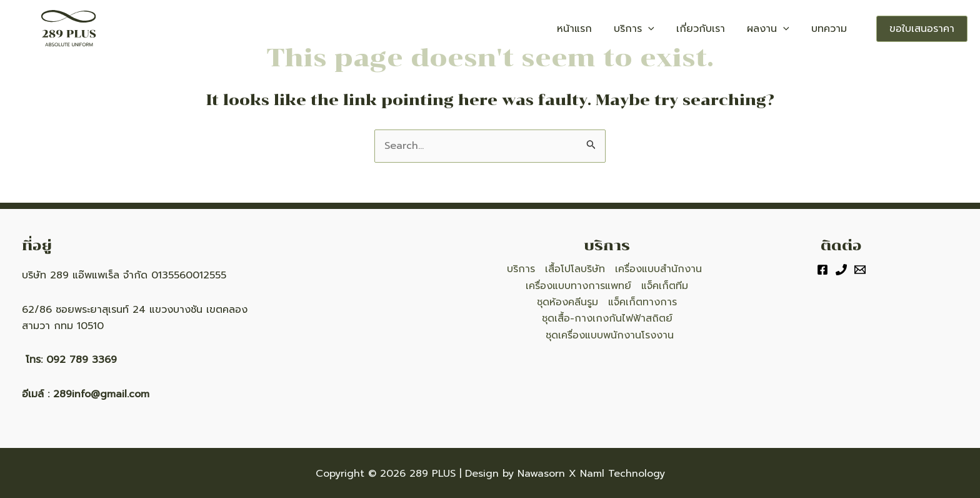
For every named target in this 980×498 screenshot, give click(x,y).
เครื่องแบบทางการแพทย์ (578, 286)
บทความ (833, 29)
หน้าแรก (617, 29)
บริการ (667, 29)
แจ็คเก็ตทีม (665, 286)
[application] (681, 29)
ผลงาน (782, 29)
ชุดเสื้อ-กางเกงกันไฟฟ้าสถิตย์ (607, 318)
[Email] (860, 270)
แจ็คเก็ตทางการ (642, 302)
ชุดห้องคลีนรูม (567, 302)
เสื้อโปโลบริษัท (575, 269)
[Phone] (841, 270)
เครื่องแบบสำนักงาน (658, 269)
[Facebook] (822, 270)
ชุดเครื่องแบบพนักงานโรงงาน (610, 335)
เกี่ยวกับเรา (724, 29)
